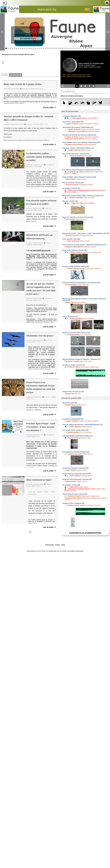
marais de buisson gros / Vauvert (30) (75, 494)
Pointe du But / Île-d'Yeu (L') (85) (73, 392)
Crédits (63, 545)
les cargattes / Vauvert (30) (71, 188)
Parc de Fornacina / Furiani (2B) (73, 183)
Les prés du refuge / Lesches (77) (74, 365)
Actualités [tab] (5, 75)
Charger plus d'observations (85, 533)
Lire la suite (49, 107)
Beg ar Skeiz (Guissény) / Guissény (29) (76, 154)
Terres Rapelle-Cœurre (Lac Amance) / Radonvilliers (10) (81, 142)
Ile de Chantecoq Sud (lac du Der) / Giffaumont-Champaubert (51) (84, 245)
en (88, 9)
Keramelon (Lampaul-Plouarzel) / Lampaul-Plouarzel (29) (81, 170)
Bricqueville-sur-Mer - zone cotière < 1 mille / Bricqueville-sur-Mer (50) (86, 233)
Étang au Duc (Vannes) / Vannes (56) (75, 250)
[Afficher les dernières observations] (72, 96)
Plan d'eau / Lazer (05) (70, 403)
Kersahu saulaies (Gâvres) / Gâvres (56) (76, 266)
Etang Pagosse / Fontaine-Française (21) (76, 452)
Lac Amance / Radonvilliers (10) (73, 122)
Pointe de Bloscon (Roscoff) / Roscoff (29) (76, 474)
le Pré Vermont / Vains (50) (71, 239)
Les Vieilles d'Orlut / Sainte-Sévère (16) (75, 430)
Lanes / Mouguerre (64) (70, 316)
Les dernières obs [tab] (68, 92)
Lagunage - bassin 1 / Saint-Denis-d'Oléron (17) (78, 148)
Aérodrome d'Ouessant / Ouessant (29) (75, 468)
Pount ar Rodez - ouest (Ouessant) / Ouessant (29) (79, 177)
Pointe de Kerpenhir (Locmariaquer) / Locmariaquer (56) (81, 283)
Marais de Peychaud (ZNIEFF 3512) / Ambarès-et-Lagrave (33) (83, 195)
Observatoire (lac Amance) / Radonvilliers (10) (78, 127)
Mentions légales (50, 545)
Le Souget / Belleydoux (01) (72, 116)
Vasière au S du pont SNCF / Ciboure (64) (76, 333)
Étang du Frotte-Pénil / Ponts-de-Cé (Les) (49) (78, 217)
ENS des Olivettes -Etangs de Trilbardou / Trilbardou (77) (81, 359)
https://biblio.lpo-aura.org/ (42, 250)
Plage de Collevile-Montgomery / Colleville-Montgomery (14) (82, 425)
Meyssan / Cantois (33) (70, 201)
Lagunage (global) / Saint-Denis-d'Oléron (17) (77, 436)
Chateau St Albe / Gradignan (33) (73, 503)
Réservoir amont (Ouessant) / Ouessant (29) (77, 479)
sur (32, 250)
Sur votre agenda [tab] (16, 75)
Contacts (57, 545)
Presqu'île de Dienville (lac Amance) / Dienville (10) (79, 135)
